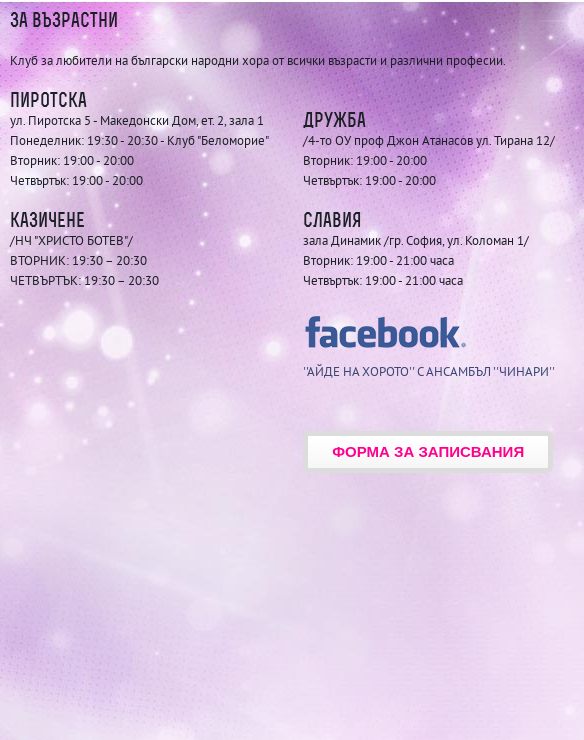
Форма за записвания (428, 451)
